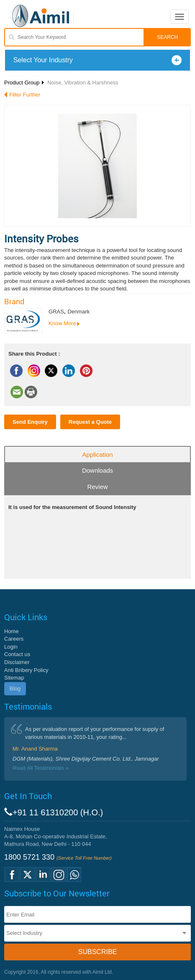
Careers (14, 639)
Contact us (17, 654)
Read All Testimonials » (41, 768)
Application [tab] (97, 454)
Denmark (79, 312)
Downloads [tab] (97, 470)
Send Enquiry (30, 422)
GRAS (56, 312)
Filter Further (25, 95)
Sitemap (14, 678)
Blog (15, 689)
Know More (62, 323)
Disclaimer (17, 662)
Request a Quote (90, 422)
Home (12, 631)
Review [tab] (97, 487)
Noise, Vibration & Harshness (83, 83)
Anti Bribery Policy (26, 670)
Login (11, 647)
